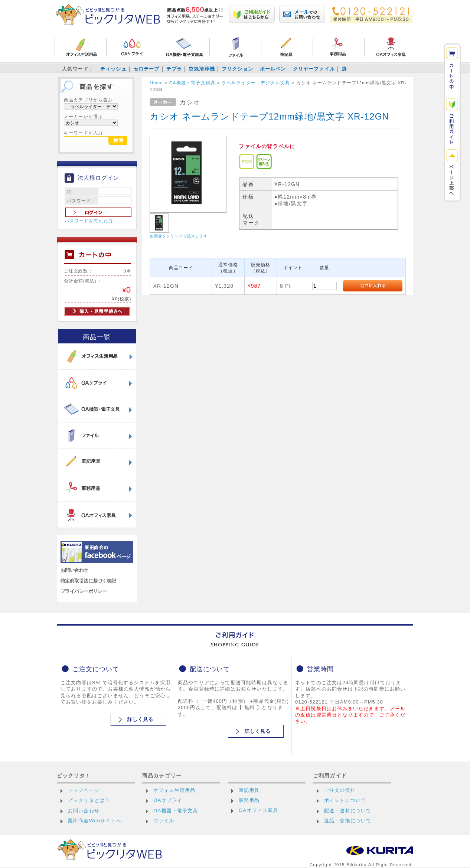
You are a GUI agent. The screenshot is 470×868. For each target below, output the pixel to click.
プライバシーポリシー (84, 591)
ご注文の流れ (340, 790)
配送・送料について (348, 811)
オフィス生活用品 (174, 790)
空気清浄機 (202, 69)
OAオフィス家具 (259, 810)
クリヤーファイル (314, 69)
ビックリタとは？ (89, 800)
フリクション (237, 69)
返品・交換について (348, 821)
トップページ (84, 790)
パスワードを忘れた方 (89, 221)
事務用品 (249, 800)
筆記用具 (249, 790)
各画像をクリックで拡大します (179, 236)
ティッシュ (113, 69)
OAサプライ (168, 800)
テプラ (174, 69)
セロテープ (146, 69)
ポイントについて (345, 800)
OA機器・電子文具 (176, 811)
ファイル (164, 821)
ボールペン (273, 69)
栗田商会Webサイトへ (95, 821)
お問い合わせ (74, 570)
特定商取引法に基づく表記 (88, 581)
